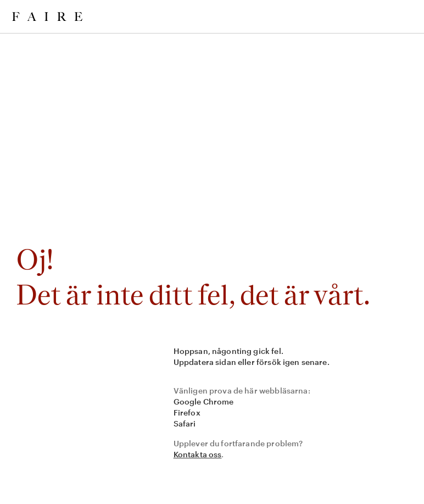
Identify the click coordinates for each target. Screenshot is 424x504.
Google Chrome (204, 401)
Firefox (187, 412)
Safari (185, 423)
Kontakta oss (198, 454)
